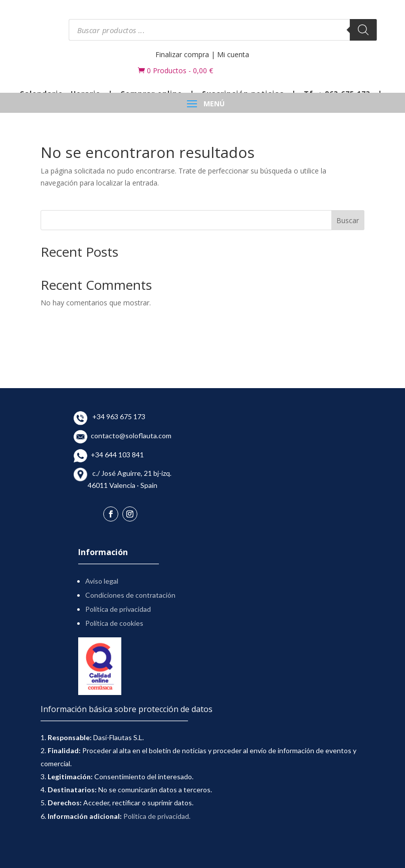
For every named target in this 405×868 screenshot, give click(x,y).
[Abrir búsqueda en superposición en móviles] (223, 30)
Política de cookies (114, 623)
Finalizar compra (182, 54)
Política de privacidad (118, 609)
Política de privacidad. (157, 816)
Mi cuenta (233, 54)
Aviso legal (102, 581)
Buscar (348, 220)
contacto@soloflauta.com (130, 436)
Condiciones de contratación (130, 595)
